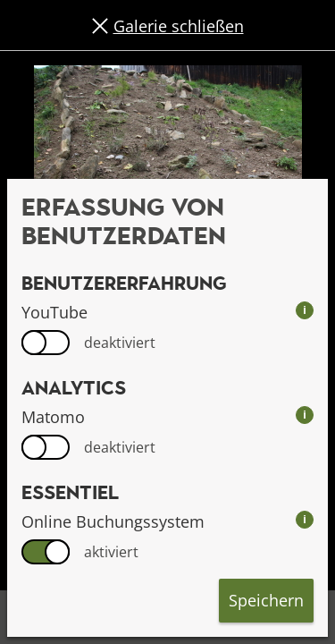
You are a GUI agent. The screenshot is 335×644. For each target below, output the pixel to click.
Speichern (266, 600)
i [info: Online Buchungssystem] (305, 519)
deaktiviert (120, 343)
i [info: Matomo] (305, 415)
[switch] (46, 343)
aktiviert (111, 552)
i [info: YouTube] (305, 310)
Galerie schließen (179, 26)
